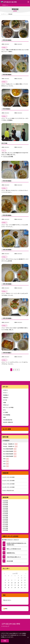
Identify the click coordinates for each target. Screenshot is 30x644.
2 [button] (14, 370)
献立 (5, 417)
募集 (5, 403)
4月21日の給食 (10, 561)
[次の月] (26, 573)
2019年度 (5, 514)
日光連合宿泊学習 (8, 420)
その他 (5, 400)
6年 (6, 459)
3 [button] (15, 370)
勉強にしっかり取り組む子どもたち (14, 549)
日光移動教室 (7, 415)
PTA (5, 410)
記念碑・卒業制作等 (8, 422)
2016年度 (5, 519)
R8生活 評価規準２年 (11, 444)
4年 (6, 464)
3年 (6, 466)
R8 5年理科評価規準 (10, 451)
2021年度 (5, 510)
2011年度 (5, 528)
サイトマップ (6, 626)
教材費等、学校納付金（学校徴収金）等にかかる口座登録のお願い (16, 544)
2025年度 (5, 503)
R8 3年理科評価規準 (10, 456)
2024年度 (5, 504)
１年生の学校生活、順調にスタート (14, 557)
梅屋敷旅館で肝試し (11, 553)
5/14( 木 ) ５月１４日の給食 (8, 477)
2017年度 (5, 517)
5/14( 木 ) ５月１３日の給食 (8, 480)
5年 (6, 461)
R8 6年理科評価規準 (10, 449)
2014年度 (5, 523)
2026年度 (5, 501)
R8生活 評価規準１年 (11, 446)
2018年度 (5, 515)
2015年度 (5, 521)
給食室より (6, 395)
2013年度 (5, 525)
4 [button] (17, 370)
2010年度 (5, 530)
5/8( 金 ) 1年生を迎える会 (8, 490)
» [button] (19, 370)
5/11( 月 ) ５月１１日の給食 (8, 487)
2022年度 (5, 508)
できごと (6, 393)
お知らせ (6, 390)
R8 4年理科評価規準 (10, 454)
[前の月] (4, 573)
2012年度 (5, 526)
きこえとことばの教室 (8, 156)
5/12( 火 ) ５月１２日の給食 (8, 484)
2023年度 (5, 506)
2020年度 (5, 512)
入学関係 (6, 412)
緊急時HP (6, 398)
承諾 (5, 641)
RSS (6, 609)
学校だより (6, 405)
